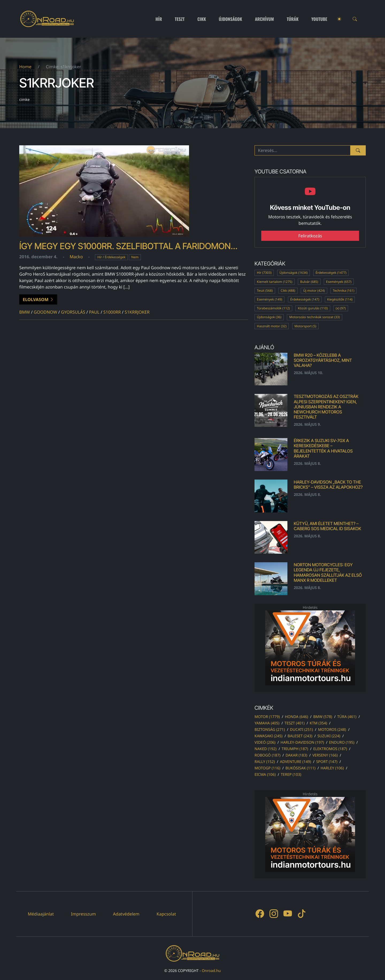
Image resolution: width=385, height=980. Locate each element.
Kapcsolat (166, 914)
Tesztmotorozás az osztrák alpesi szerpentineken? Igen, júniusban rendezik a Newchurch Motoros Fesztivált (326, 407)
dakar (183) (296, 755)
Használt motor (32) (272, 326)
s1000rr (112, 312)
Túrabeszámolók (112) (273, 308)
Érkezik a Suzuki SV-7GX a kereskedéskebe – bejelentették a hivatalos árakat (323, 448)
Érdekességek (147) (305, 299)
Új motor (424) (314, 290)
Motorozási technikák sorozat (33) (315, 317)
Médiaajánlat (41, 914)
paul (94, 312)
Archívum (265, 19)
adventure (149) (295, 762)
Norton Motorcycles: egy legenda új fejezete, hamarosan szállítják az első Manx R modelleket (328, 572)
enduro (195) (342, 742)
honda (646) (296, 717)
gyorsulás (73, 312)
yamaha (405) (267, 723)
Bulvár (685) (309, 282)
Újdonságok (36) (269, 317)
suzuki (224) (329, 736)
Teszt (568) (265, 290)
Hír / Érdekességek (111, 257)
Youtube (319, 19)
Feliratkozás (310, 236)
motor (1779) (267, 717)
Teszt (180, 19)
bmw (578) (323, 717)
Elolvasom (38, 299)
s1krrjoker (137, 312)
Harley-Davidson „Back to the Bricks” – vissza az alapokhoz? (328, 485)
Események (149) (270, 299)
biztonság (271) (270, 730)
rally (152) (265, 762)
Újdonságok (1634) (293, 273)
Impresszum (83, 914)
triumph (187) (295, 749)
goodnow (45, 312)
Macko (76, 257)
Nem (135, 257)
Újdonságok (230, 19)
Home (25, 67)
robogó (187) (267, 755)
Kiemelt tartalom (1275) (275, 282)
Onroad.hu (211, 971)
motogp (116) (267, 768)
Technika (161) (344, 290)
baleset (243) (300, 736)
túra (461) (347, 717)
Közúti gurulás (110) (313, 308)
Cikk (202, 19)
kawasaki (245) (269, 736)
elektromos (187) (330, 749)
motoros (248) (332, 730)
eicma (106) (265, 775)
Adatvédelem (126, 914)
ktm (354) (318, 723)
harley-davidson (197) (302, 742)
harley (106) (332, 768)
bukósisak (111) (300, 768)
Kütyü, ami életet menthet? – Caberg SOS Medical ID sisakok (328, 526)
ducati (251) (302, 730)
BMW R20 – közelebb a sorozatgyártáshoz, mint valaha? (323, 360)
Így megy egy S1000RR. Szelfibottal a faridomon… (128, 246)
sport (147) (327, 762)
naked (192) (265, 749)
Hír (159, 19)
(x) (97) (341, 308)
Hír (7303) (264, 273)
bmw (25, 312)
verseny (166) (325, 755)
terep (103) (291, 775)
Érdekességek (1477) (331, 273)
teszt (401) (294, 723)
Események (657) (339, 282)
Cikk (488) (288, 290)
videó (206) (265, 742)
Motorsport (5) (305, 326)
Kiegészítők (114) (340, 299)
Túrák (292, 19)
